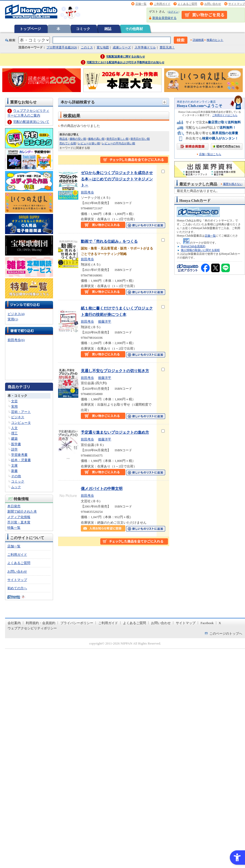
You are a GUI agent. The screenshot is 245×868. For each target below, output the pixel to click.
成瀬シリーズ (122, 47)
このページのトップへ (226, 634)
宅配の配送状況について (31, 122)
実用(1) (13, 319)
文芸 (14, 401)
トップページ (30, 29)
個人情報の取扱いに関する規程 (200, 250)
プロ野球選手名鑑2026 (62, 47)
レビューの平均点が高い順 (118, 143)
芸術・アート (21, 412)
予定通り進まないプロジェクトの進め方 (115, 432)
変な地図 (103, 47)
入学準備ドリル (145, 47)
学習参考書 (19, 455)
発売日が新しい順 (117, 139)
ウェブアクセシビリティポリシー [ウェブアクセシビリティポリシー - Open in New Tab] (32, 628)
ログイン (173, 12)
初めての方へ (17, 588)
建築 (14, 439)
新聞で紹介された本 (22, 511)
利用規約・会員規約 (41, 623)
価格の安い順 (78, 139)
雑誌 (108, 29)
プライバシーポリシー (77, 623)
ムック (16, 487)
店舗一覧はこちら (210, 154)
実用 (14, 407)
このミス (87, 47)
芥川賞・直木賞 (19, 522)
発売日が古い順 (140, 139)
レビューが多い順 (89, 143)
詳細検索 (198, 40)
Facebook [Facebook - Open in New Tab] (207, 623)
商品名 (64, 139)
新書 (14, 471)
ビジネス (18, 417)
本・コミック (17, 396)
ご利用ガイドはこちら (225, 115)
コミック (83, 29)
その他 (16, 476)
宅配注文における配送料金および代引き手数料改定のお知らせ (126, 62)
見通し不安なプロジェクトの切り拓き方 (115, 371)
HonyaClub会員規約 (193, 246)
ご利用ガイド (162, 4)
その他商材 (134, 29)
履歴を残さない (233, 184)
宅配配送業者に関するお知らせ (126, 57)
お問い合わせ (213, 4)
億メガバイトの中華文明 (102, 488)
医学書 (16, 444)
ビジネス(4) (16, 314)
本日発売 (14, 506)
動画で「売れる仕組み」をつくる (109, 241)
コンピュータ (21, 423)
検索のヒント (215, 40)
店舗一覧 (141, 4)
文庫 (14, 466)
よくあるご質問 (187, 4)
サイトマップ (237, 4)
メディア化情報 (19, 517)
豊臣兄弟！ (167, 47)
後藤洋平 (105, 321)
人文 (14, 428)
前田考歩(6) (16, 340)
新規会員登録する (164, 18)
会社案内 (14, 623)
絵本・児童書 (21, 460)
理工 (14, 433)
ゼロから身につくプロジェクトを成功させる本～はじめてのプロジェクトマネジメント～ (117, 179)
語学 (14, 449)
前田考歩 (87, 192)
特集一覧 (14, 528)
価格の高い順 (96, 139)
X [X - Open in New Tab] (220, 623)
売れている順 (68, 143)
